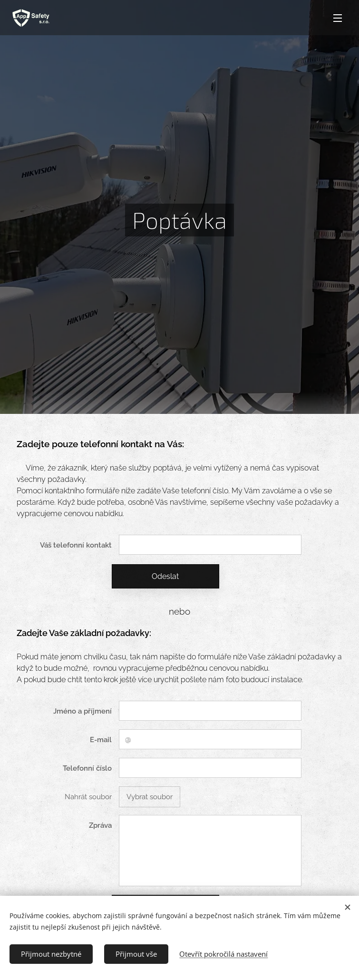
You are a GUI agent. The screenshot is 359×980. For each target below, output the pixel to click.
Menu (338, 18)
